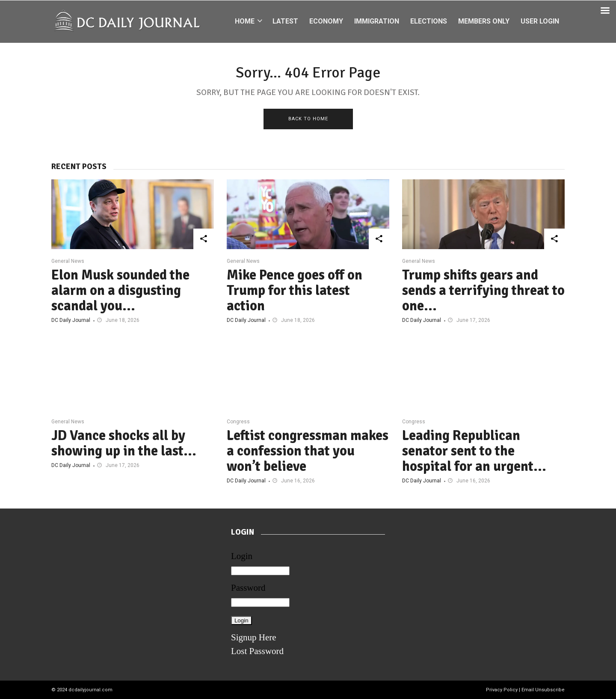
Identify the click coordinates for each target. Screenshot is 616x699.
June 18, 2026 (123, 320)
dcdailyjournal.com (90, 690)
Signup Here (254, 637)
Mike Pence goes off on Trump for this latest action (295, 290)
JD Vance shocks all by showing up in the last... (124, 443)
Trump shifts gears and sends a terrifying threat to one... (483, 290)
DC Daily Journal (71, 320)
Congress (238, 422)
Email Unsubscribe (543, 690)
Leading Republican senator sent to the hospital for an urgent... (474, 451)
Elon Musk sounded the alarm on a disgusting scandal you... (120, 290)
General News (68, 261)
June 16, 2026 (298, 481)
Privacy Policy (502, 690)
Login (242, 556)
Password (248, 588)
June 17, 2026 (473, 320)
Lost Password (257, 651)
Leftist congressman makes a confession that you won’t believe (308, 451)
